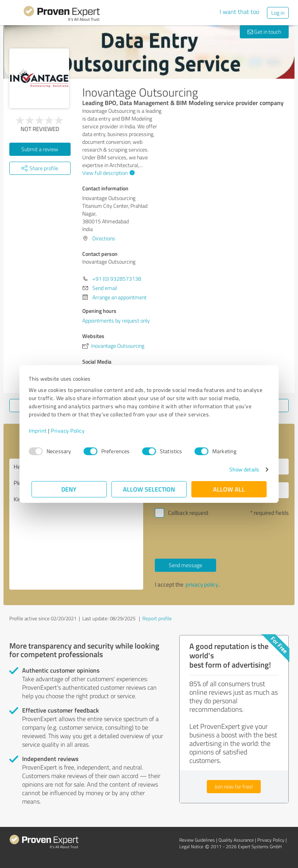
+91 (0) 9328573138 (117, 279)
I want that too (239, 12)
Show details (242, 469)
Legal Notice (191, 846)
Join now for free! (234, 786)
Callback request (188, 513)
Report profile (157, 618)
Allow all (229, 489)
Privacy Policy (70, 431)
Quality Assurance (236, 840)
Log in (278, 13)
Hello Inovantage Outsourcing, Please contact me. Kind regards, (76, 524)
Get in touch (264, 32)
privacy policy (202, 584)
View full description (107, 173)
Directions (104, 238)
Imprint (41, 431)
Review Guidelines (197, 840)
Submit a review (40, 149)
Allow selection (149, 489)
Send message (185, 565)
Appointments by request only (116, 320)
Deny (69, 489)
